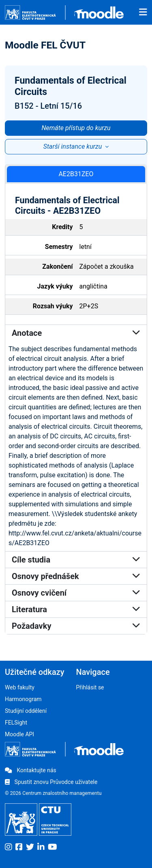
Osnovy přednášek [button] (76, 576)
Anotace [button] (76, 333)
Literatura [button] (76, 609)
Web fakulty (20, 687)
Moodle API (19, 734)
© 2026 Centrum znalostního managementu (53, 793)
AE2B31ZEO (76, 174)
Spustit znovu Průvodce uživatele (51, 782)
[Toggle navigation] (143, 13)
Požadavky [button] (76, 626)
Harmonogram (23, 699)
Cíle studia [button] (76, 560)
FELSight (16, 723)
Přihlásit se (90, 687)
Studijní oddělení (26, 711)
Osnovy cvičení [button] (76, 593)
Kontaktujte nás (31, 770)
